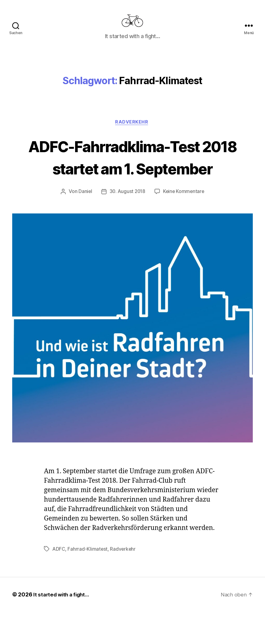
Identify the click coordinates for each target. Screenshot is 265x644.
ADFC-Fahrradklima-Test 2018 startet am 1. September (132, 177)
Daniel (84, 224)
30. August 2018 (127, 224)
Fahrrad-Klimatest (88, 581)
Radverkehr (133, 132)
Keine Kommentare (185, 224)
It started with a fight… (63, 627)
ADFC (59, 581)
